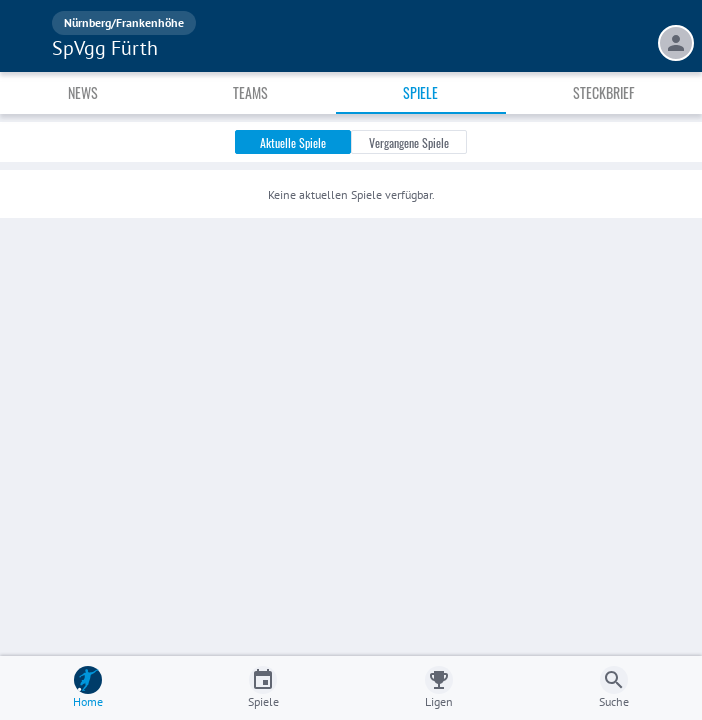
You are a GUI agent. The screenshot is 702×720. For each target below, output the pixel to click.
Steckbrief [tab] (603, 92)
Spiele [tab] (420, 92)
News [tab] (83, 92)
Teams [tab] (250, 92)
